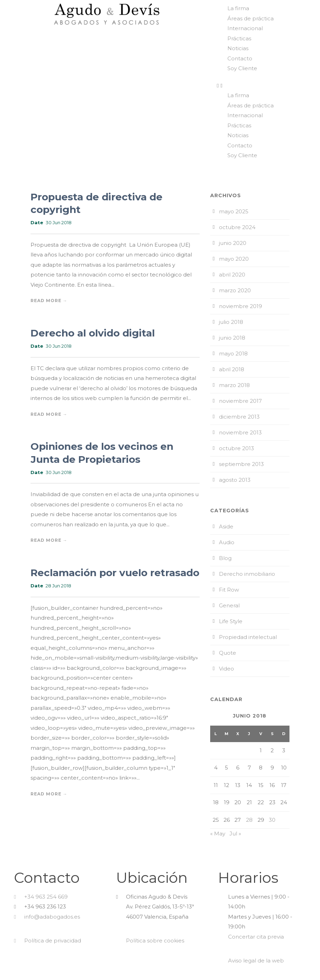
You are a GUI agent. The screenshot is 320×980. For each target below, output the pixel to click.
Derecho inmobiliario (247, 574)
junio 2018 (232, 338)
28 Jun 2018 (58, 586)
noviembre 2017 (240, 401)
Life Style (231, 621)
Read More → (49, 301)
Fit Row (229, 590)
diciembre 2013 (239, 417)
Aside (226, 526)
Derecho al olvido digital (93, 333)
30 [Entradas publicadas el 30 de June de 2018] (272, 820)
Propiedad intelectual (248, 637)
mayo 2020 (234, 259)
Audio (227, 542)
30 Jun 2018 (59, 222)
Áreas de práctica (251, 18)
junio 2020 (233, 243)
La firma (238, 8)
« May (218, 834)
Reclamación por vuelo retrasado (115, 573)
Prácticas (239, 38)
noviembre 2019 (241, 306)
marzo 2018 (234, 385)
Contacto (240, 58)
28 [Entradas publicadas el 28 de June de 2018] (249, 820)
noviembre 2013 (240, 432)
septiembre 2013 (241, 464)
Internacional (245, 28)
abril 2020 (232, 275)
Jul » (235, 834)
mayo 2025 (234, 211)
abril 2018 (232, 369)
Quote (228, 653)
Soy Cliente (242, 68)
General (229, 605)
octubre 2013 (236, 448)
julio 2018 (231, 322)
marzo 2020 (235, 290)
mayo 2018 (233, 354)
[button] (267, 86)
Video (226, 669)
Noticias (238, 48)
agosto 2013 (235, 480)
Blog (225, 558)
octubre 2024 (237, 227)
